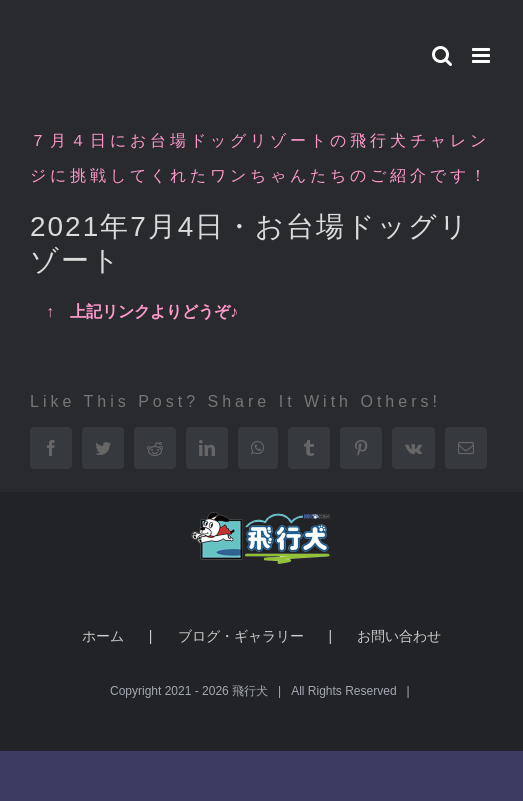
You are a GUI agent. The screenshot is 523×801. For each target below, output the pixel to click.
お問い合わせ (399, 636)
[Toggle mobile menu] (482, 55)
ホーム (103, 636)
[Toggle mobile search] (442, 55)
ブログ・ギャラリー (241, 636)
